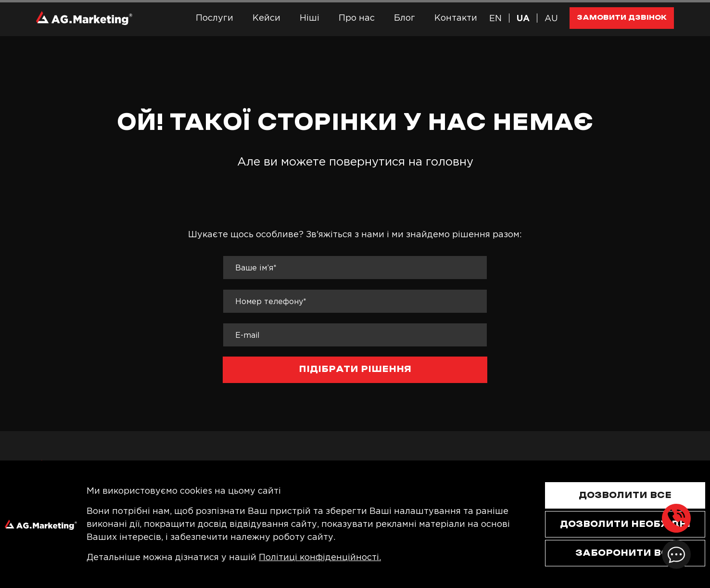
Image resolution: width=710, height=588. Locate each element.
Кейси (266, 18)
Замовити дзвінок (622, 18)
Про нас (357, 18)
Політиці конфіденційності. (320, 557)
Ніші (310, 18)
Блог (405, 18)
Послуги (215, 18)
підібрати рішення (355, 369)
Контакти (456, 18)
